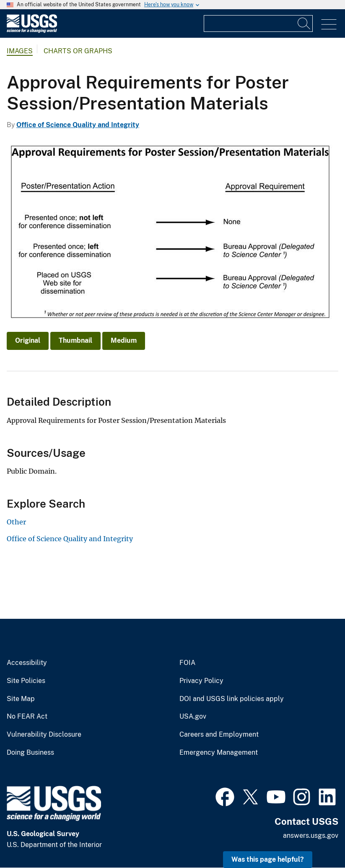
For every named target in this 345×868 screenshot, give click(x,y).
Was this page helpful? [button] (268, 859)
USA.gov (193, 717)
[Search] (304, 23)
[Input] (258, 23)
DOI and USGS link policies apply (232, 699)
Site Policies (26, 681)
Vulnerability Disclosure (44, 735)
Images (20, 51)
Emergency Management (219, 753)
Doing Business (30, 753)
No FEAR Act (27, 717)
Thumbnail (75, 340)
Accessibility (27, 663)
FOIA (187, 663)
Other (16, 522)
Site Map (21, 699)
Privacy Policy (201, 681)
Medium (124, 340)
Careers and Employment (219, 735)
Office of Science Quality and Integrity (78, 125)
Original (28, 340)
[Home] (32, 31)
